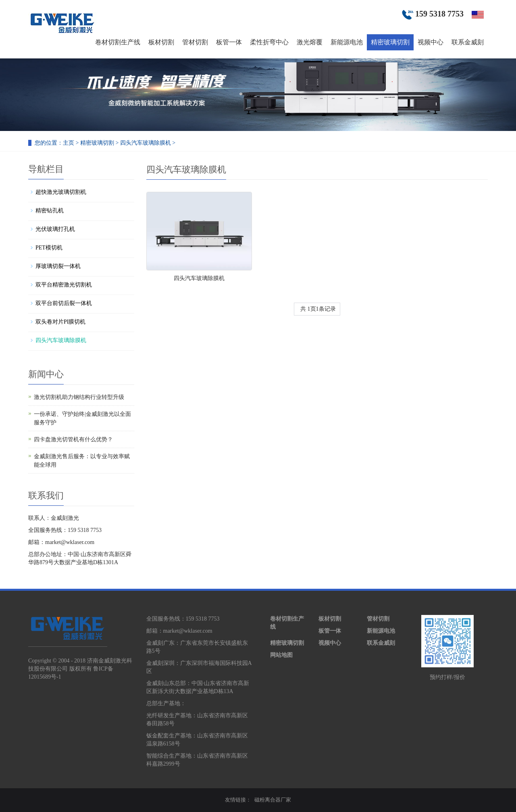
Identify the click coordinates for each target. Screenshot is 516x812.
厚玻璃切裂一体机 (58, 266)
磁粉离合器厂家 (273, 800)
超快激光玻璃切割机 (61, 192)
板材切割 (161, 42)
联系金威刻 (468, 42)
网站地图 (281, 655)
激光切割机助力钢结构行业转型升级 (79, 397)
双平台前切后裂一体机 (64, 303)
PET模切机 (49, 248)
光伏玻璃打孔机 (55, 229)
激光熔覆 (310, 42)
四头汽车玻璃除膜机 (146, 143)
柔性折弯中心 (269, 42)
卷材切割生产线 (118, 42)
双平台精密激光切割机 (64, 285)
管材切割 (195, 42)
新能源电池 (347, 42)
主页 (69, 143)
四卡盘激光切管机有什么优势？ (73, 439)
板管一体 (229, 42)
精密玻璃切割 (390, 42)
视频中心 (431, 42)
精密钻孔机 (50, 211)
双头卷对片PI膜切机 (60, 322)
